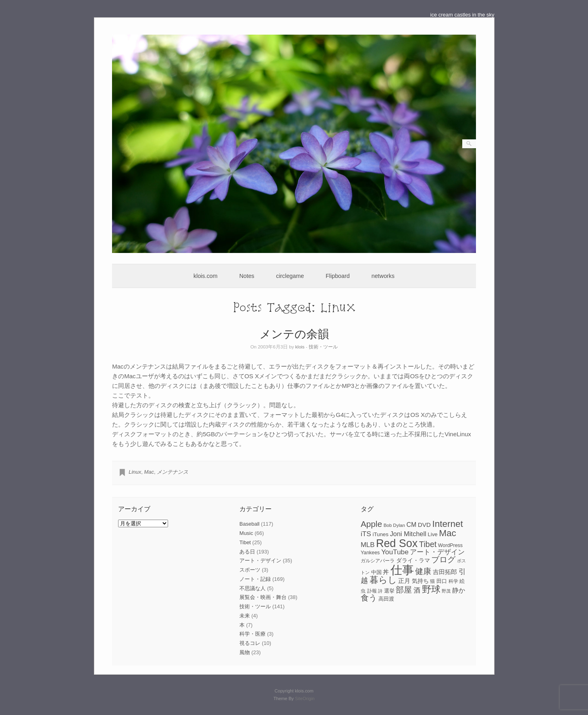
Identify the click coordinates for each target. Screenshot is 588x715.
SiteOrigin (305, 698)
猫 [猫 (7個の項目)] (432, 581)
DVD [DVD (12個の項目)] (424, 525)
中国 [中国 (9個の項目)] (376, 572)
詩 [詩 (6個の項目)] (380, 591)
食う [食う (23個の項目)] (369, 598)
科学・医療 (252, 634)
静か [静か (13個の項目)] (459, 590)
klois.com (206, 276)
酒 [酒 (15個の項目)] (417, 590)
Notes (247, 276)
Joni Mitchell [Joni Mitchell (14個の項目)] (408, 534)
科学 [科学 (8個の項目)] (453, 581)
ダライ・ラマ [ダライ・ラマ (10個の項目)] (413, 560)
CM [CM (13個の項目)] (411, 525)
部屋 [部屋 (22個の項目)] (404, 590)
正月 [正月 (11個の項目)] (404, 581)
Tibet (245, 542)
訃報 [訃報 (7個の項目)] (372, 591)
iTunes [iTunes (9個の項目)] (380, 534)
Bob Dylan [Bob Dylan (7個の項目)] (394, 525)
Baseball (249, 524)
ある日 (247, 552)
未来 (245, 616)
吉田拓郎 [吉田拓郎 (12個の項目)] (445, 572)
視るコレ (250, 643)
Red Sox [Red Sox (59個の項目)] (397, 543)
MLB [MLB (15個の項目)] (368, 545)
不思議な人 (252, 588)
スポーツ (250, 570)
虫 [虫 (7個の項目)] (363, 591)
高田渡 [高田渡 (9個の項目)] (386, 599)
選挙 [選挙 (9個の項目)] (389, 591)
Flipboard (338, 276)
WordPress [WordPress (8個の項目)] (450, 545)
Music (246, 533)
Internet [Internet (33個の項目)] (447, 524)
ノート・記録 (255, 579)
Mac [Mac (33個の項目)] (448, 533)
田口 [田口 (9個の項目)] (442, 581)
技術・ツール (323, 347)
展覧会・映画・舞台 (263, 597)
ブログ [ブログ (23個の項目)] (443, 560)
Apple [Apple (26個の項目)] (371, 524)
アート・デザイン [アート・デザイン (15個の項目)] (437, 552)
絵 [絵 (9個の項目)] (462, 581)
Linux (135, 472)
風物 (245, 652)
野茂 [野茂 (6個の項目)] (446, 591)
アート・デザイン (260, 561)
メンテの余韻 (294, 333)
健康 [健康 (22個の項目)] (423, 571)
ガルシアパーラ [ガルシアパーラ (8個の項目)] (378, 561)
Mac (149, 472)
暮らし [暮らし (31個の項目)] (383, 580)
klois (300, 347)
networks (383, 276)
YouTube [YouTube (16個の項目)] (395, 552)
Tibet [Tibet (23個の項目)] (428, 544)
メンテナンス (172, 472)
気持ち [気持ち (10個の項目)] (420, 581)
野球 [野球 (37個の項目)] (431, 589)
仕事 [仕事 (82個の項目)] (402, 570)
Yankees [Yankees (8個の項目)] (370, 553)
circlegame (290, 276)
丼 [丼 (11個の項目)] (386, 572)
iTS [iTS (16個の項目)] (366, 534)
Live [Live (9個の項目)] (432, 534)
